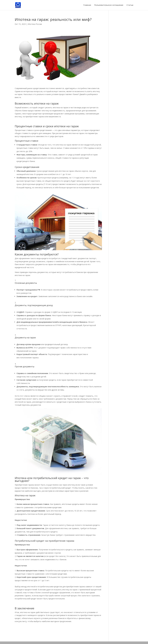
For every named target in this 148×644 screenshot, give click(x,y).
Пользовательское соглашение (109, 5)
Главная (87, 5)
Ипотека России (35, 24)
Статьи (130, 5)
